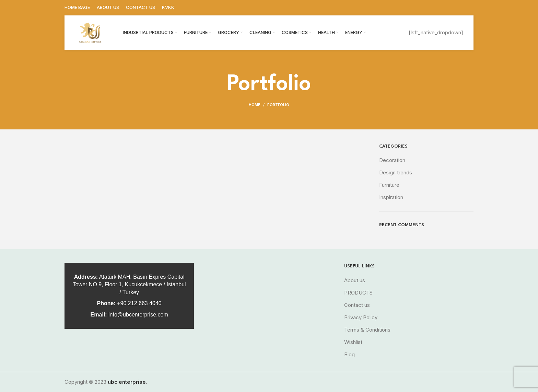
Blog (349, 354)
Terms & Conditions (367, 330)
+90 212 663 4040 (139, 303)
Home (255, 105)
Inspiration (391, 197)
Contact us (357, 305)
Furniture (389, 185)
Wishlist (353, 342)
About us (355, 280)
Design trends (396, 172)
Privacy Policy (361, 317)
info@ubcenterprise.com (138, 315)
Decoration (392, 160)
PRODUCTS (358, 293)
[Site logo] (90, 32)
